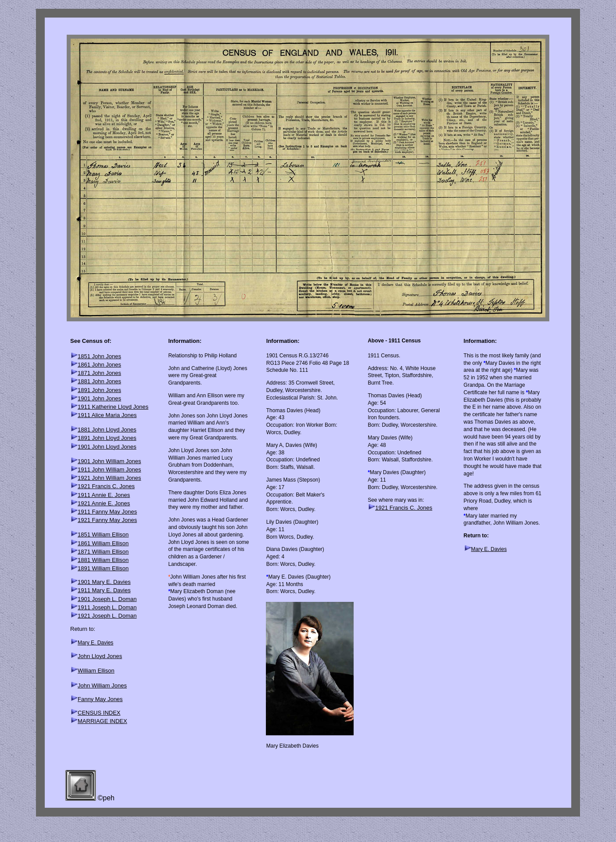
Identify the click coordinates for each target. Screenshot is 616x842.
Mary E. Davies (95, 643)
